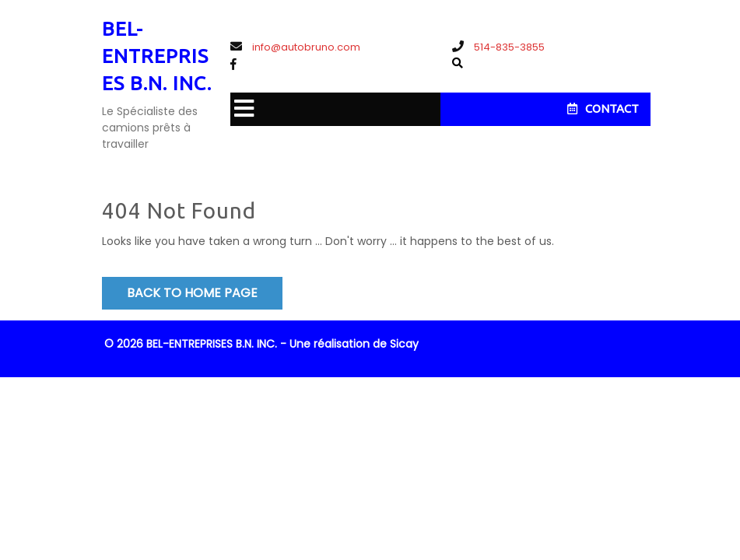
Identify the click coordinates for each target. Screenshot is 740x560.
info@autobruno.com (295, 47)
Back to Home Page (192, 293)
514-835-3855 (498, 47)
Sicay (404, 344)
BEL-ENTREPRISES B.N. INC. (157, 56)
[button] (242, 109)
